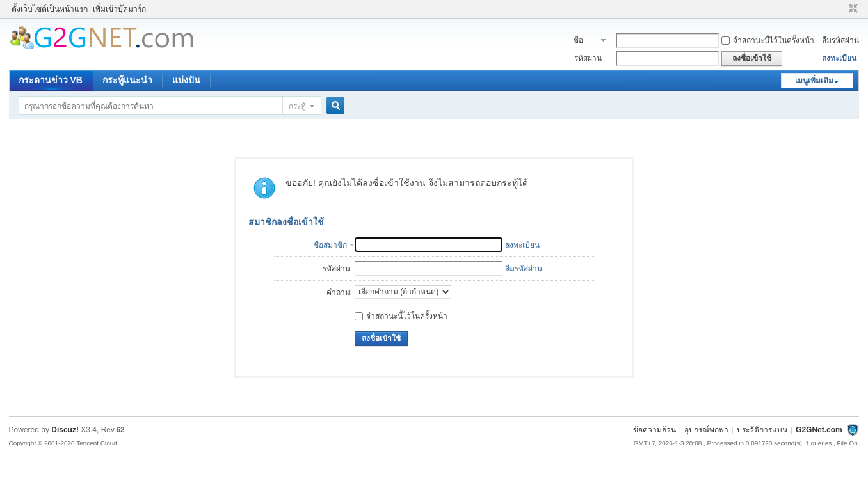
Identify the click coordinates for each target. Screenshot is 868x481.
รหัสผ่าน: (337, 269)
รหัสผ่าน (588, 58)
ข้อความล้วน (655, 430)
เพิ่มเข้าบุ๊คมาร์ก (119, 9)
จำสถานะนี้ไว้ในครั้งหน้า (768, 40)
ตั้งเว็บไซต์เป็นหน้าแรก (50, 9)
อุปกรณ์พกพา (706, 430)
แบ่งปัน (186, 80)
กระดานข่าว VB (51, 80)
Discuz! (65, 430)
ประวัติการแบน (762, 430)
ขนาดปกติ (852, 9)
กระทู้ (297, 106)
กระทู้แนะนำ (127, 80)
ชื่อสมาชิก (585, 42)
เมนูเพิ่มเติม (814, 81)
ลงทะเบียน (839, 58)
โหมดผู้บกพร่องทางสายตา (841, 9)
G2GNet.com (819, 430)
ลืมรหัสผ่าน (840, 40)
